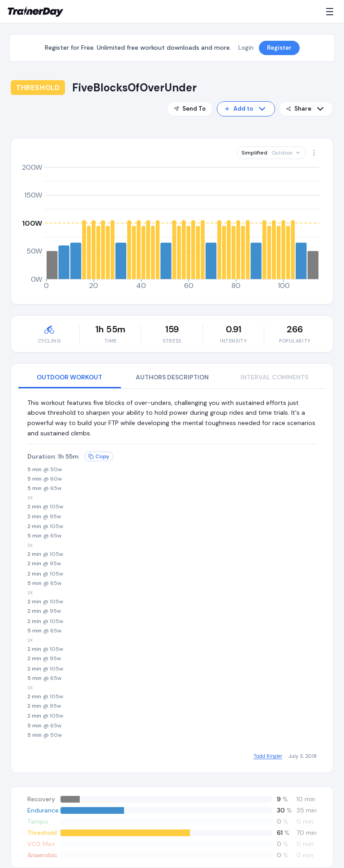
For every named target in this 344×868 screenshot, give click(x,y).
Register (279, 48)
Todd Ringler (268, 756)
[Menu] (331, 12)
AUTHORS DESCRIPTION (172, 377)
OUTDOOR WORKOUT (69, 377)
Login (246, 48)
